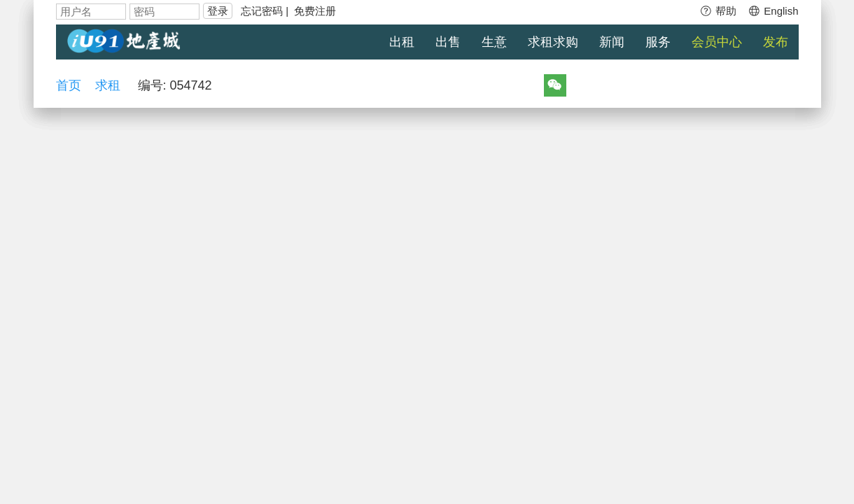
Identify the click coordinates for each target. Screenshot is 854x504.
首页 (69, 85)
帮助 (718, 11)
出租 (402, 42)
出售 (448, 42)
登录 (218, 11)
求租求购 (553, 42)
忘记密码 (262, 11)
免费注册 (315, 11)
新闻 (612, 42)
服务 (658, 42)
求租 (108, 85)
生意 (494, 42)
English (773, 11)
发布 (776, 42)
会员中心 (717, 42)
